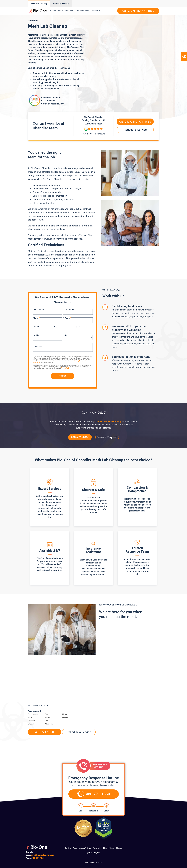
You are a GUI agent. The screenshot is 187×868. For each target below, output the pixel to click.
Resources (80, 11)
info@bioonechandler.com (43, 855)
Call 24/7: (135, 122)
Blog (105, 848)
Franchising (97, 848)
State (36, 327)
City (56, 327)
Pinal (47, 714)
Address (38, 335)
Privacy (111, 848)
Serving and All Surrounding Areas (93, 122)
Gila (47, 721)
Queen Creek (33, 714)
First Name (39, 309)
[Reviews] (93, 131)
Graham (31, 724)
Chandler (31, 721)
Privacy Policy (79, 361)
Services (53, 11)
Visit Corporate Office (94, 863)
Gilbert (31, 717)
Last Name (70, 309)
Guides (88, 11)
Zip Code (78, 327)
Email (37, 318)
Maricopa (49, 724)
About (72, 11)
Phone (68, 318)
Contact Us (96, 11)
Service (68, 335)
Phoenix (65, 717)
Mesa (64, 714)
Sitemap (119, 848)
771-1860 (38, 858)
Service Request (107, 437)
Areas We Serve (63, 11)
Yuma (47, 717)
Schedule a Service (79, 732)
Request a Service (135, 130)
